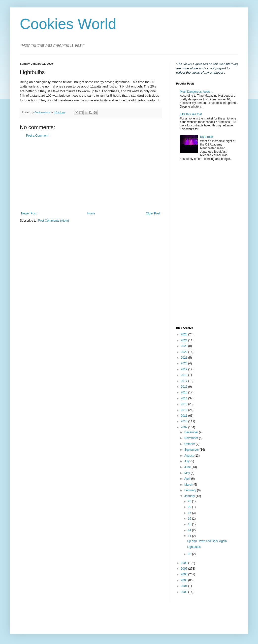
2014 (185, 398)
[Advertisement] (91, 175)
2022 (185, 352)
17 (190, 513)
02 (190, 554)
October (190, 444)
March (189, 485)
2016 (185, 387)
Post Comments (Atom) (53, 221)
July (187, 461)
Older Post (153, 213)
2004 (185, 586)
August (189, 456)
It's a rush (207, 137)
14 (190, 530)
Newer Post (29, 213)
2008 (185, 563)
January (190, 496)
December (192, 432)
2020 (185, 363)
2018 (185, 375)
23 (190, 501)
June (188, 467)
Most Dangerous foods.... (196, 92)
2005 (185, 580)
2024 (185, 340)
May (188, 473)
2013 (185, 404)
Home (91, 213)
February (191, 490)
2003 (185, 592)
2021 (185, 358)
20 (190, 507)
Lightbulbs (194, 547)
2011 (185, 416)
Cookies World (68, 24)
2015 (185, 392)
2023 (185, 346)
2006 (185, 574)
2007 (185, 569)
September (192, 450)
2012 (185, 410)
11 (190, 536)
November (192, 438)
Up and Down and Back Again (207, 541)
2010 (185, 421)
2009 (185, 427)
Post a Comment (37, 136)
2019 (185, 369)
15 (190, 524)
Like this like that (191, 114)
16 (190, 519)
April (188, 479)
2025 (185, 334)
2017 (185, 381)
